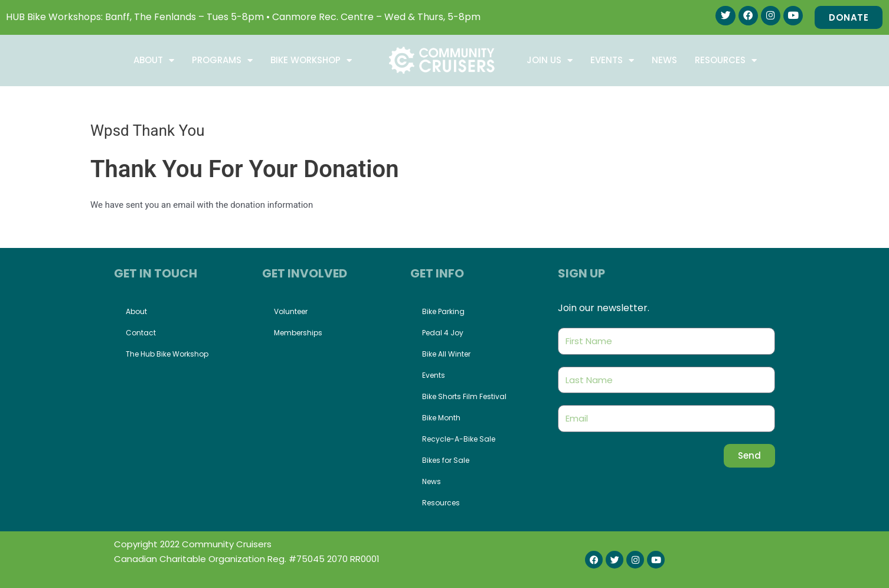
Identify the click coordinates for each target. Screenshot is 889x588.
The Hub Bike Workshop (167, 354)
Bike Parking (443, 311)
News (664, 60)
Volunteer (291, 311)
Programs (222, 61)
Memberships (298, 333)
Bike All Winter (446, 354)
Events (612, 61)
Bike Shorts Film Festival (464, 396)
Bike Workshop (311, 61)
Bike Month (441, 418)
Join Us (550, 61)
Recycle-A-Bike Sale (459, 439)
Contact (141, 333)
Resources (726, 61)
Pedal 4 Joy (443, 333)
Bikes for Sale (446, 460)
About (154, 61)
